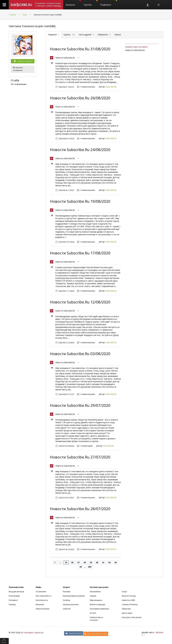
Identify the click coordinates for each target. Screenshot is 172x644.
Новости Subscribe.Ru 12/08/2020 (80, 302)
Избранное (104, 35)
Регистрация (14, 596)
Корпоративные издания (74, 596)
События (67, 609)
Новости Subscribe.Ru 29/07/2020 (80, 405)
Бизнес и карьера (98, 604)
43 (116, 562)
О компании (41, 592)
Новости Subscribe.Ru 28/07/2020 (80, 509)
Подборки (109, 3)
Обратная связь (43, 609)
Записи (118, 35)
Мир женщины (96, 600)
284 (90, 567)
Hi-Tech (93, 613)
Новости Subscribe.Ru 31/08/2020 (80, 49)
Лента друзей (86, 35)
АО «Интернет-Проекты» (32, 633)
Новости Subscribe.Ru (65, 58)
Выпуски (73, 3)
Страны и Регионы (130, 604)
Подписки (54, 35)
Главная (13, 15)
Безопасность (42, 600)
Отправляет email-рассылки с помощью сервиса (48, 4)
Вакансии (40, 604)
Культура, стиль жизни (132, 617)
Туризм (93, 596)
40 (97, 562)
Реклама (67, 592)
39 (91, 562)
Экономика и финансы (100, 609)
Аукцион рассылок (71, 604)
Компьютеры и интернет (137, 47)
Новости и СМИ (128, 600)
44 (81, 567)
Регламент (13, 600)
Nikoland (159, 632)
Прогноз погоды (129, 596)
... (60, 562)
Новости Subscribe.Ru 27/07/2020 (80, 457)
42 (109, 562)
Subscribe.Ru (111, 87)
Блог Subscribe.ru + (44, 596)
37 (78, 562)
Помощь (12, 604)
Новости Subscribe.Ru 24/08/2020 (80, 150)
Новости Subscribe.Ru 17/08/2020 (80, 253)
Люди (25, 15)
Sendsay (67, 600)
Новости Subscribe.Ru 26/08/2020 (80, 98)
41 (103, 562)
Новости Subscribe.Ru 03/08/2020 (80, 354)
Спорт (124, 592)
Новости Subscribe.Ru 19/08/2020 (80, 201)
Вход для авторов (16, 592)
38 (85, 562)
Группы (91, 3)
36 (72, 562)
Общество (126, 609)
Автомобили (95, 592)
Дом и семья (127, 613)
